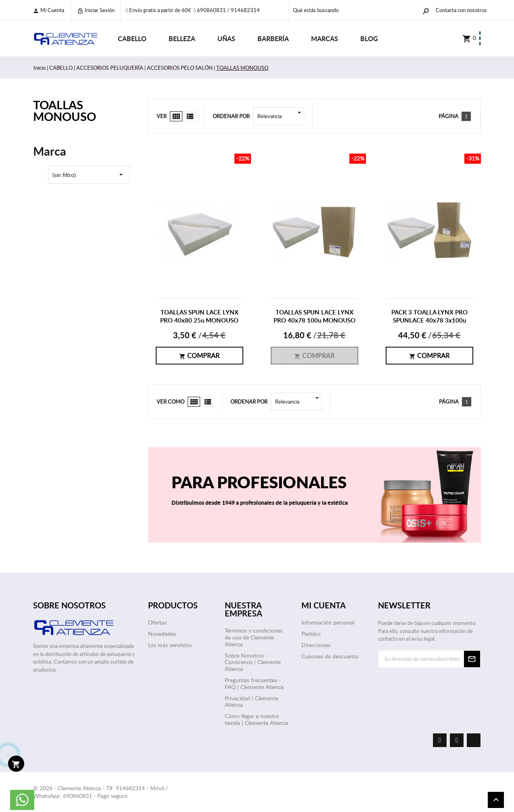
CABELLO (132, 39)
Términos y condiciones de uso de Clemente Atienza (254, 637)
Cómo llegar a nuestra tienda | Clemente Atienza (256, 719)
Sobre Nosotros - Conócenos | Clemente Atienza (253, 662)
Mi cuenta (48, 10)
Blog (369, 39)
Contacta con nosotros (461, 10)
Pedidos (311, 634)
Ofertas (157, 622)
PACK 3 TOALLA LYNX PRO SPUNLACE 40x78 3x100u (429, 316)
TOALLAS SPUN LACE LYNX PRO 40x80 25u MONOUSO (199, 316)
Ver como (170, 402)
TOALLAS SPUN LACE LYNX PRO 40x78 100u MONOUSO (314, 316)
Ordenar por (231, 116)
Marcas (325, 39)
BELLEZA (182, 39)
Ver (162, 116)
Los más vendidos (170, 645)
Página (448, 116)
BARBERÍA (273, 39)
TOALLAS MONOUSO (65, 110)
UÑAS (226, 39)
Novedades (162, 634)
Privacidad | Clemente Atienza (252, 702)
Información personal (328, 622)
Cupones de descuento (330, 656)
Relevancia (281, 116)
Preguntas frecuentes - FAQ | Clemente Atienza (254, 683)
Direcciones (316, 645)
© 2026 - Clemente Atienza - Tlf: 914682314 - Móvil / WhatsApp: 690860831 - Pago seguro (100, 792)
